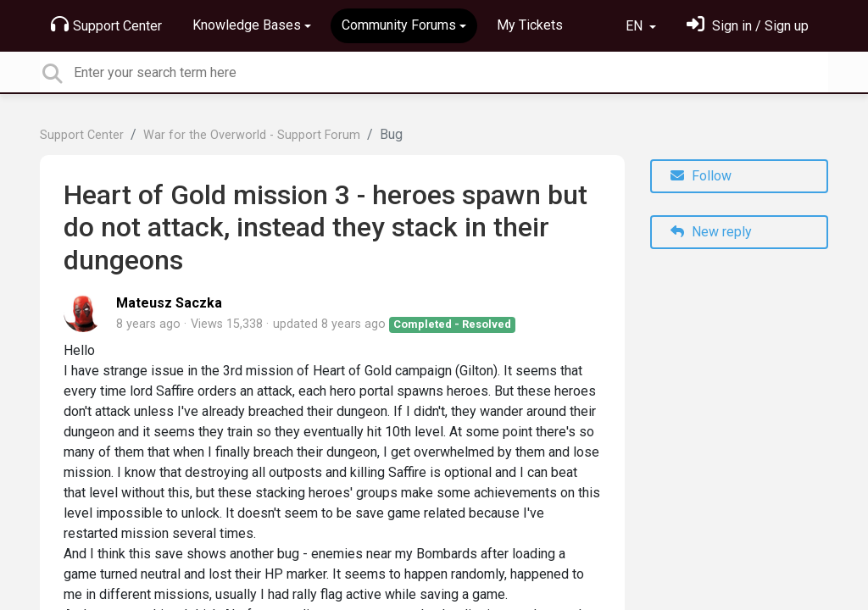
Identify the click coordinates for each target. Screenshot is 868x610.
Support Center (106, 25)
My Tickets (530, 25)
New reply (711, 232)
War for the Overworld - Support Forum (252, 135)
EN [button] (636, 26)
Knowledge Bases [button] (247, 25)
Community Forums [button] (399, 25)
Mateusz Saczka (169, 303)
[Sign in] (748, 26)
